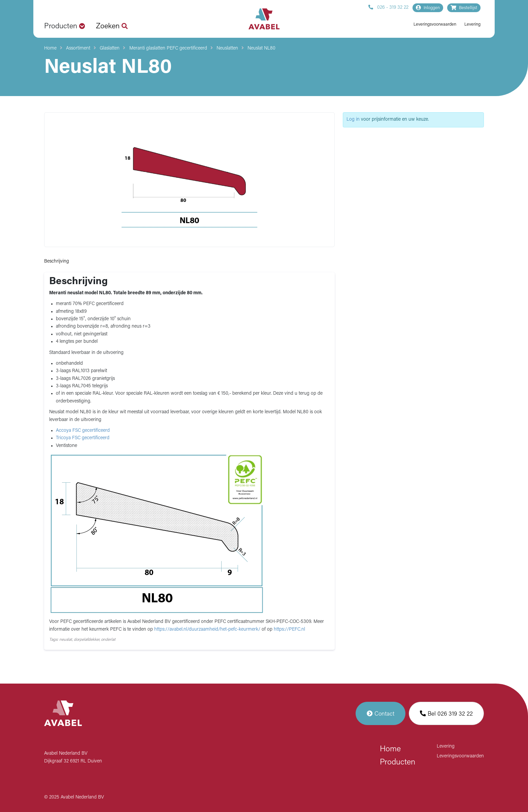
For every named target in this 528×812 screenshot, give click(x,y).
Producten (398, 762)
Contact (381, 713)
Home (50, 48)
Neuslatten (227, 48)
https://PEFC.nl (289, 629)
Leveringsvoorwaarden (435, 24)
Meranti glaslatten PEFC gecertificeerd (168, 48)
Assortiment (78, 48)
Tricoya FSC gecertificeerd (83, 438)
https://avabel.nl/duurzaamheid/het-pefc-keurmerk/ (208, 629)
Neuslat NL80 (261, 48)
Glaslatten (110, 48)
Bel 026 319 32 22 (446, 713)
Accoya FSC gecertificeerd (83, 431)
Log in (353, 119)
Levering (472, 24)
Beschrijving (57, 261)
